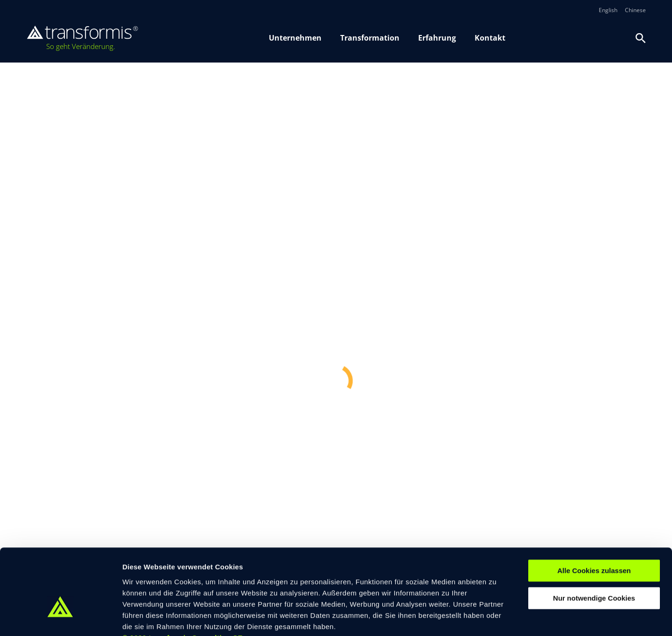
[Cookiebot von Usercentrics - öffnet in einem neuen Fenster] (60, 618)
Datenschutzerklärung (322, 580)
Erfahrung (437, 38)
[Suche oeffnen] (641, 38)
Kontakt (490, 38)
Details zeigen (496, 618)
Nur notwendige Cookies (594, 540)
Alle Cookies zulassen (594, 513)
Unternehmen (295, 38)
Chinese (635, 10)
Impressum (265, 580)
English (608, 10)
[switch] (270, 617)
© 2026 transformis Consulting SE (182, 579)
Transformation (370, 38)
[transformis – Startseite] (82, 38)
